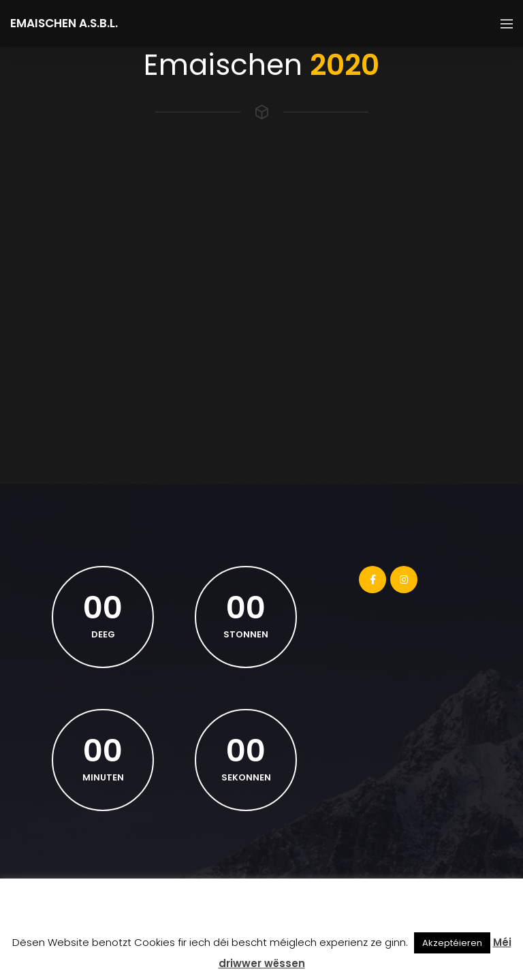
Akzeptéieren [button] (452, 943)
